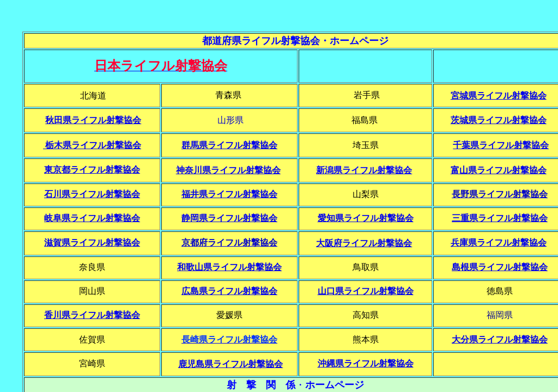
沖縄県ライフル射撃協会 (366, 363)
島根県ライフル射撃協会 (500, 267)
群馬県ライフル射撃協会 (229, 145)
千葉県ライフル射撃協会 (501, 145)
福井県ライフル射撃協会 (229, 194)
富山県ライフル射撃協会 (499, 170)
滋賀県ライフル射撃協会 (92, 243)
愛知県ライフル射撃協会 (366, 218)
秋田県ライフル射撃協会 (93, 120)
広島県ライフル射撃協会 (229, 291)
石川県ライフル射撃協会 (92, 194)
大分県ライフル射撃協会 (500, 339)
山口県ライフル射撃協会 (366, 291)
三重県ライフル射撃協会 (500, 218)
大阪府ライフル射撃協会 (364, 243)
